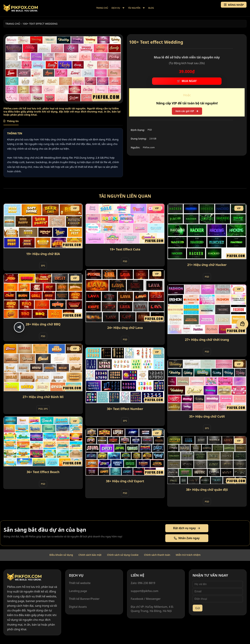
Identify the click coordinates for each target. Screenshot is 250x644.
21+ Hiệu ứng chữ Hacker (207, 265)
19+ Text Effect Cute (125, 249)
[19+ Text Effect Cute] (125, 224)
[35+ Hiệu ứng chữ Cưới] (207, 385)
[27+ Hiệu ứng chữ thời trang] (207, 309)
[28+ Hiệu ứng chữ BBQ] (43, 296)
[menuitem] (102, 8)
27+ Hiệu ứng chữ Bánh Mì (43, 397)
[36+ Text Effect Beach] (43, 441)
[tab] (11, 122)
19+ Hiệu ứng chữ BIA (43, 254)
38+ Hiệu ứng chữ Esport (125, 481)
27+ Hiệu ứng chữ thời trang (207, 340)
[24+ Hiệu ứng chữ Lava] (125, 296)
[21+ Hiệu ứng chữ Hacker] (207, 231)
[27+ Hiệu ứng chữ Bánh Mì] (43, 368)
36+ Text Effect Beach (43, 472)
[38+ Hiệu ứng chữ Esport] (125, 452)
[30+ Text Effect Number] (125, 375)
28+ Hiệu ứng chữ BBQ (43, 324)
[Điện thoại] (218, 599)
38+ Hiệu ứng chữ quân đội (207, 490)
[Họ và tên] (218, 584)
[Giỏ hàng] (242, 324)
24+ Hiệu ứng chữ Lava (125, 328)
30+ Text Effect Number (125, 409)
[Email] (218, 592)
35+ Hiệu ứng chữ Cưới (207, 416)
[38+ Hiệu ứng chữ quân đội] (207, 460)
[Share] (19, 327)
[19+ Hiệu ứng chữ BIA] (43, 226)
